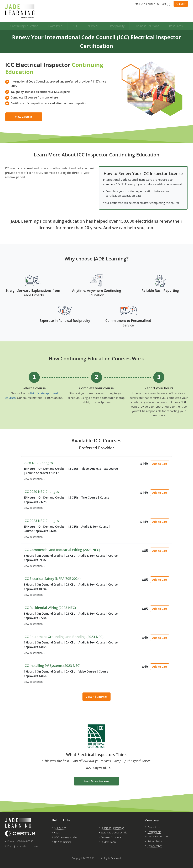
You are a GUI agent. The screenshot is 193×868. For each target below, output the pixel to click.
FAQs (57, 832)
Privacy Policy (155, 846)
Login (183, 4)
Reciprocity (117, 26)
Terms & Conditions (158, 836)
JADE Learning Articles (66, 837)
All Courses (60, 828)
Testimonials (154, 832)
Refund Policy (155, 841)
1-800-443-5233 (24, 841)
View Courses (24, 117)
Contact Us (154, 827)
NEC (75, 26)
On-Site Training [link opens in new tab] (63, 842)
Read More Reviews (96, 781)
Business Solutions (147, 26)
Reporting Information (112, 828)
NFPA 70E (94, 26)
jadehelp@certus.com (26, 846)
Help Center (147, 4)
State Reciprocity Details (114, 832)
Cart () (165, 4)
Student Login (108, 842)
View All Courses (96, 697)
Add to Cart (160, 464)
